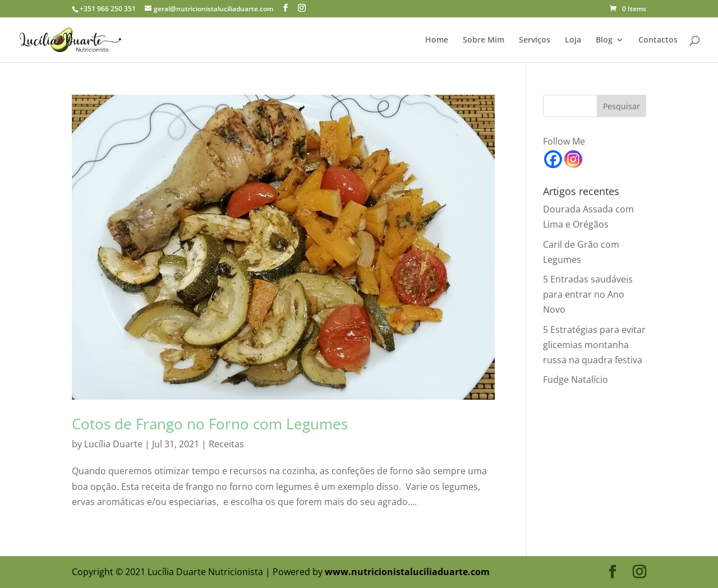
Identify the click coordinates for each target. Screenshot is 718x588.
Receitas (226, 444)
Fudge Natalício (576, 379)
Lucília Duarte (113, 444)
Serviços (535, 40)
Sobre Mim (484, 40)
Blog (604, 40)
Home (437, 40)
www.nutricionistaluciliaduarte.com (407, 572)
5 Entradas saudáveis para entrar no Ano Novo (588, 294)
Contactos (658, 40)
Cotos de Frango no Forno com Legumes (210, 424)
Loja (573, 40)
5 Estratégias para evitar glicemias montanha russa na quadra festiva (594, 345)
